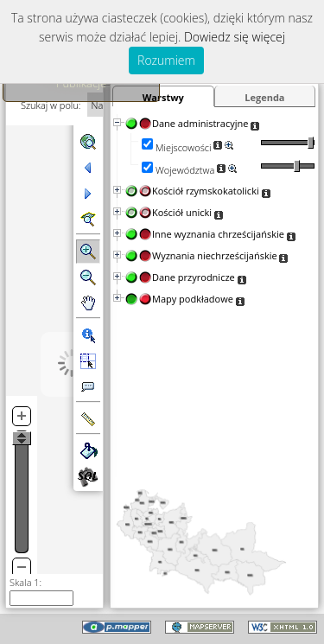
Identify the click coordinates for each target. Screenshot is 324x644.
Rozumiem (166, 60)
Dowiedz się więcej (235, 37)
